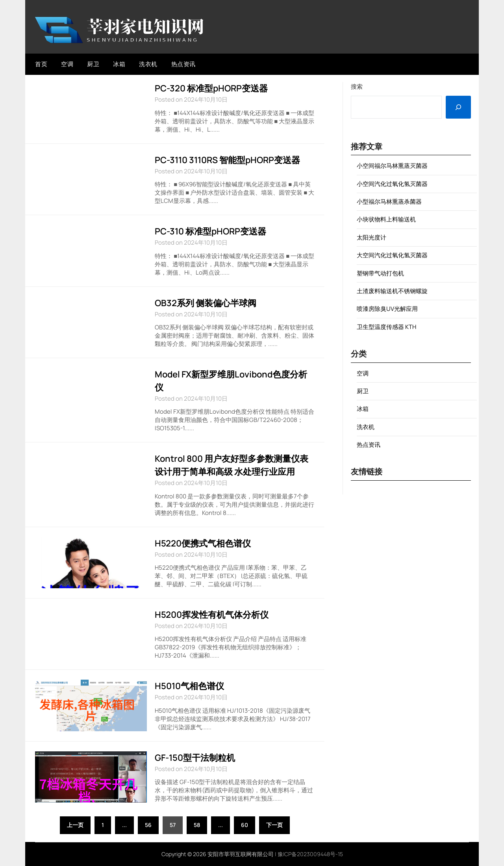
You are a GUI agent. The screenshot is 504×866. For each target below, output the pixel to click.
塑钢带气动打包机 (380, 273)
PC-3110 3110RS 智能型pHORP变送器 (227, 160)
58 (197, 825)
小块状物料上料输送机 (386, 219)
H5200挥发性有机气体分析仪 (212, 615)
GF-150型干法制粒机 (195, 758)
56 (148, 825)
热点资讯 (183, 64)
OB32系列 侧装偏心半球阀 (206, 303)
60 (245, 825)
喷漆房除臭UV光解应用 (387, 309)
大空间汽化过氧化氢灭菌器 (392, 255)
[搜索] (458, 107)
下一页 (274, 825)
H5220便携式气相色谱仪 (203, 543)
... (124, 825)
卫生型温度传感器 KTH (386, 327)
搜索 (357, 86)
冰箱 (119, 64)
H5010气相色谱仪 (189, 686)
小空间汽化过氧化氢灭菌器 (392, 184)
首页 (41, 64)
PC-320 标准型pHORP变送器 (211, 88)
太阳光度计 (372, 237)
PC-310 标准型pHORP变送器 (210, 231)
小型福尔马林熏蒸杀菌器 (389, 202)
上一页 (75, 825)
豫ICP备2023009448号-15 (310, 854)
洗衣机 (148, 64)
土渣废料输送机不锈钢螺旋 (392, 291)
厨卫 (93, 64)
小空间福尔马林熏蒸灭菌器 (392, 166)
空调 (67, 64)
